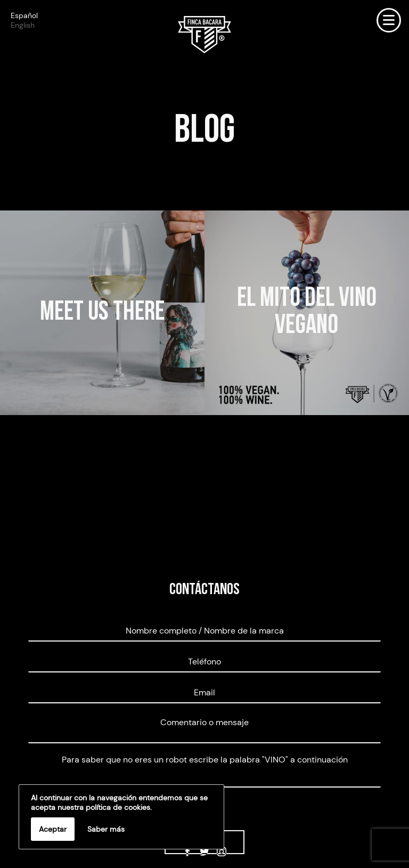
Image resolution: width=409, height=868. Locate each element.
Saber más (106, 829)
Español (24, 15)
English (23, 25)
